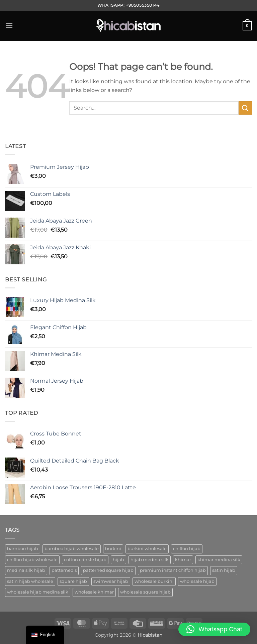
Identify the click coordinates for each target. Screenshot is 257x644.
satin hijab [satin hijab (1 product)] (224, 570)
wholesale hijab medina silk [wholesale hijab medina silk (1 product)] (38, 592)
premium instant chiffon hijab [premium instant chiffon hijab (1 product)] (173, 570)
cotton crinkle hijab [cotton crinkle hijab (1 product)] (85, 560)
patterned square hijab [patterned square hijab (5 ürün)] (108, 570)
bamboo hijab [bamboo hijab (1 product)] (23, 549)
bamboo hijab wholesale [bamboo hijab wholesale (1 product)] (72, 549)
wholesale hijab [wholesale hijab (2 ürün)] (197, 581)
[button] (9, 26)
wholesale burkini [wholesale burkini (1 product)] (154, 581)
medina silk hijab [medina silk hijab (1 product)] (26, 570)
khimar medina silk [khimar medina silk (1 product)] (219, 560)
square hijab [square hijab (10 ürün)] (73, 581)
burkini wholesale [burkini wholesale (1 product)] (147, 549)
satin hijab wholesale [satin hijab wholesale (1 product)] (30, 581)
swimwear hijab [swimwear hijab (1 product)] (111, 581)
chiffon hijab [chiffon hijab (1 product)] (187, 549)
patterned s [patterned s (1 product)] (64, 570)
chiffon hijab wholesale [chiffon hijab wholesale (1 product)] (32, 560)
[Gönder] (245, 108)
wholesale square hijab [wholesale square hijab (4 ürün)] (145, 592)
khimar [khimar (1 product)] (183, 560)
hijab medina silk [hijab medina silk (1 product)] (150, 560)
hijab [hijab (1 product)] (118, 560)
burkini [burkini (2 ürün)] (113, 549)
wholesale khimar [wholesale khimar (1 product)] (94, 592)
